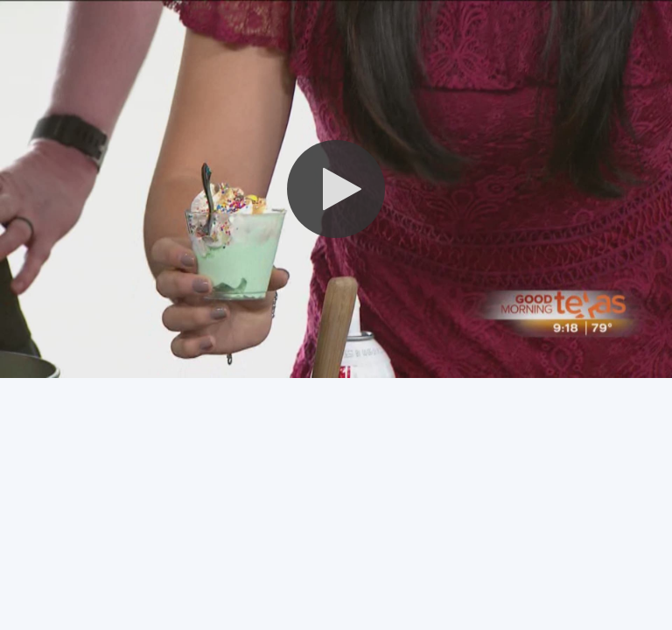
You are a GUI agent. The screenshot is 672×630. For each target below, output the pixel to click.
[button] (336, 189)
